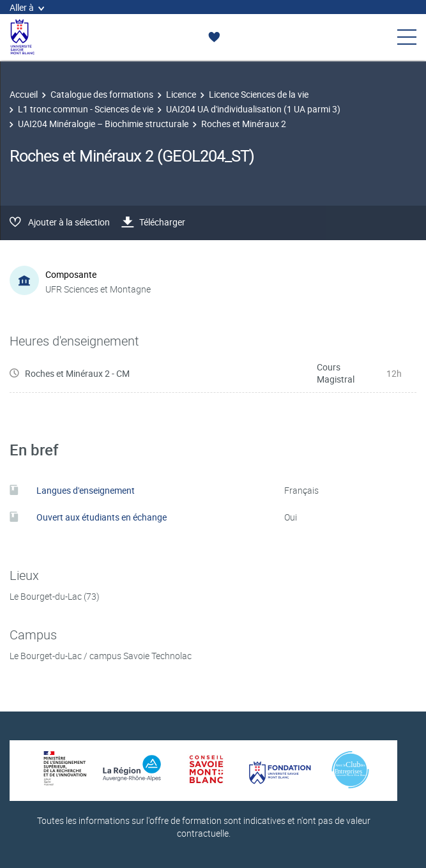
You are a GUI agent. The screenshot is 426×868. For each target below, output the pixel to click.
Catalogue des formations (102, 94)
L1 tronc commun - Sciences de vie (86, 109)
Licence (181, 94)
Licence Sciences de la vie (259, 94)
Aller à (27, 7)
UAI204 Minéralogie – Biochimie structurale (103, 124)
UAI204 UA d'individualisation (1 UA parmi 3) (253, 109)
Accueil (24, 94)
